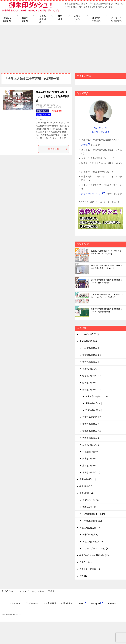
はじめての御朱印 (7, 19)
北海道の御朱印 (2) (91, 348)
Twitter (82, 603)
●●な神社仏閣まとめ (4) (94, 514)
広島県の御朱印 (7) (91, 466)
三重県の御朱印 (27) (92, 417)
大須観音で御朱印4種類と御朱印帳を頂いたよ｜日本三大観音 (107, 281)
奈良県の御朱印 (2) (91, 445)
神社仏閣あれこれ (96, 19)
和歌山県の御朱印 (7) (92, 452)
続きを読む (58, 149)
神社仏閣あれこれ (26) (90, 528)
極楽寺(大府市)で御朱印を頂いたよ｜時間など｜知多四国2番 (52, 96)
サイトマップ (14, 603)
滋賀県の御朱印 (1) (91, 424)
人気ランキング (77, 19)
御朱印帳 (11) (86, 486)
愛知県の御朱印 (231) (92, 390)
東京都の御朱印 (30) (92, 355)
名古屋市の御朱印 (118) (97, 396)
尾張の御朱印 (43, 111)
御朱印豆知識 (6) (90, 535)
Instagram (97, 603)
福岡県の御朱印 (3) (91, 472)
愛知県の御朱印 (43, 115)
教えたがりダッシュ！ (92, 194)
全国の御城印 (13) (88, 479)
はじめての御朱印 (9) (89, 334)
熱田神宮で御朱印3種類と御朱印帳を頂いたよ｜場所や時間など (107, 310)
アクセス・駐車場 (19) (90, 569)
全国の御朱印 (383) (88, 341)
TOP (16, 591)
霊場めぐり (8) (89, 507)
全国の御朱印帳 (43, 19)
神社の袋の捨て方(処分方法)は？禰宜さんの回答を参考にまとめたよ (107, 267)
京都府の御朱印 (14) (92, 431)
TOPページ (113, 603)
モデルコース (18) (91, 500)
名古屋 (84, 145)
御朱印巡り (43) (87, 493)
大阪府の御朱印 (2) (91, 438)
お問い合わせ (67, 603)
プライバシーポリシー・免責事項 (40, 603)
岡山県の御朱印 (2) (91, 459)
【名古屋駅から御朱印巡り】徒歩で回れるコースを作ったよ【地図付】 (107, 296)
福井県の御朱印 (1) (91, 362)
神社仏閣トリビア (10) (93, 542)
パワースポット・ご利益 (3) (95, 548)
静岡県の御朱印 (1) (91, 383)
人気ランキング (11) (89, 562)
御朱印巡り (60, 19)
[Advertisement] (63, 48)
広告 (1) (83, 576)
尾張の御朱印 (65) (94, 403)
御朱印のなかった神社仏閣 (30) (94, 555)
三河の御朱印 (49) (94, 410)
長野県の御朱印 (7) (91, 369)
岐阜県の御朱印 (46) (92, 376)
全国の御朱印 (25, 19)
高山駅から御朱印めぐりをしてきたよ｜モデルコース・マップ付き (107, 252)
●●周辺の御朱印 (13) (92, 521)
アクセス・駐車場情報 (116, 19)
